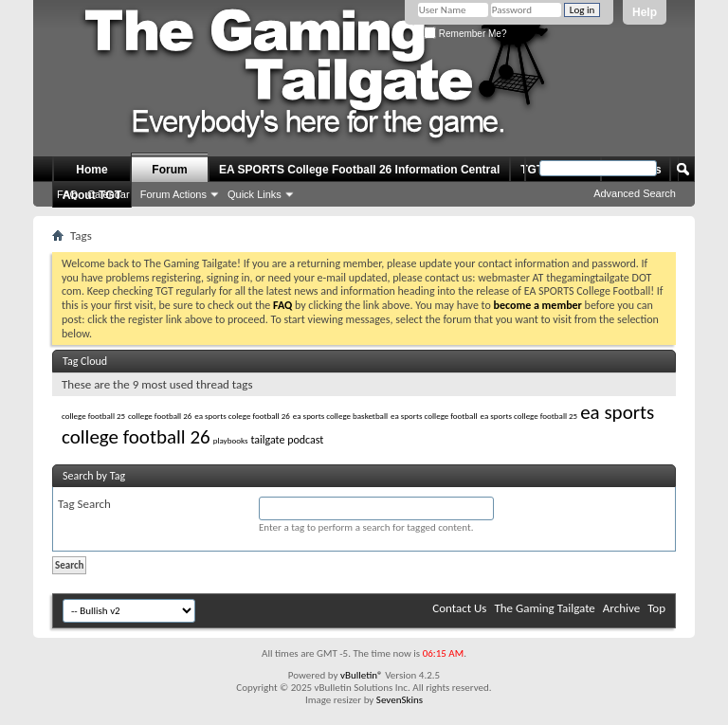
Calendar (109, 194)
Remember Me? (465, 34)
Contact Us (459, 608)
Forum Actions (173, 194)
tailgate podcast (287, 440)
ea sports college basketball (340, 416)
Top (656, 608)
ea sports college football (434, 416)
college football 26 (160, 416)
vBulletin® (362, 675)
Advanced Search (635, 193)
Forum (169, 170)
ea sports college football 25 (529, 416)
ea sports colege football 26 (242, 416)
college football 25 (93, 416)
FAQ (67, 194)
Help (645, 12)
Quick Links (255, 194)
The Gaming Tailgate (544, 608)
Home (91, 170)
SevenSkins (400, 700)
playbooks (231, 440)
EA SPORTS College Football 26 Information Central (359, 170)
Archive (621, 608)
